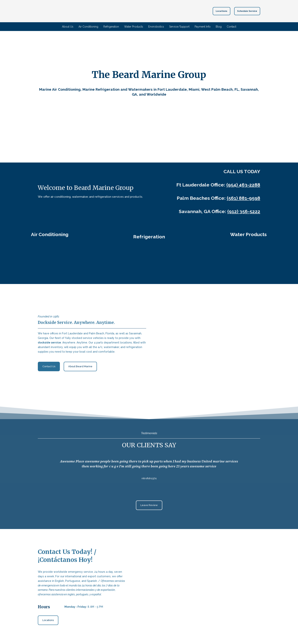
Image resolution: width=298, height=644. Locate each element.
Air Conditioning (88, 27)
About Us (68, 27)
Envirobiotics (156, 27)
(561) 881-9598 (243, 198)
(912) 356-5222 (244, 211)
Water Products (134, 27)
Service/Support (179, 27)
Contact (231, 27)
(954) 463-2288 (243, 185)
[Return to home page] (142, 11)
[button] (222, 11)
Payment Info (203, 27)
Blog (219, 27)
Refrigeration (111, 27)
